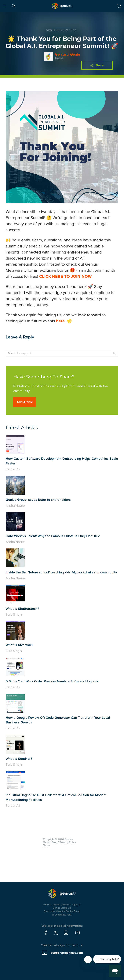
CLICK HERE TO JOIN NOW (66, 277)
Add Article (25, 402)
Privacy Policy (68, 842)
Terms (47, 845)
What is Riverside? (19, 645)
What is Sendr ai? (19, 759)
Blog (55, 842)
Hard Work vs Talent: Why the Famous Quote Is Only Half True (53, 536)
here (60, 321)
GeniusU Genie (67, 54)
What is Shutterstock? (22, 609)
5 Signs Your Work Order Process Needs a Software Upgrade (52, 681)
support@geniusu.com (67, 953)
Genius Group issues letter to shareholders (38, 500)
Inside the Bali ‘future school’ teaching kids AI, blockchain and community (61, 572)
